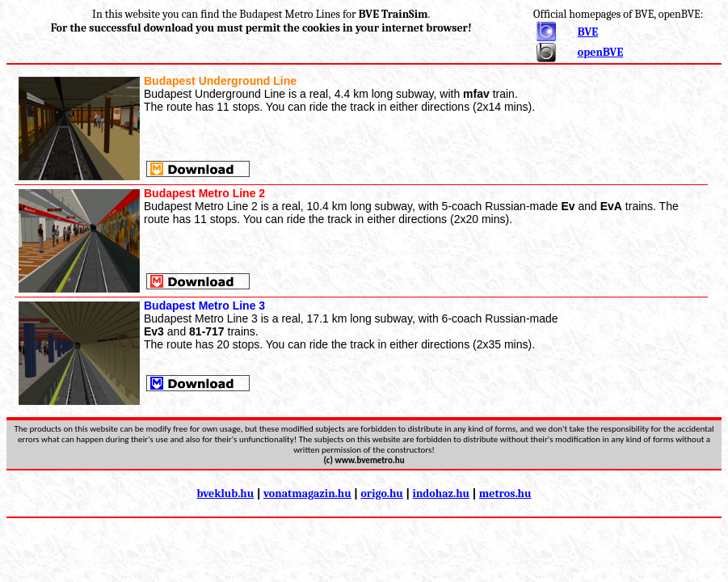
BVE (588, 32)
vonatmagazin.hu (307, 493)
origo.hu (381, 493)
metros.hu (505, 493)
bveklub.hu (225, 493)
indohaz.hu (442, 493)
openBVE (600, 52)
